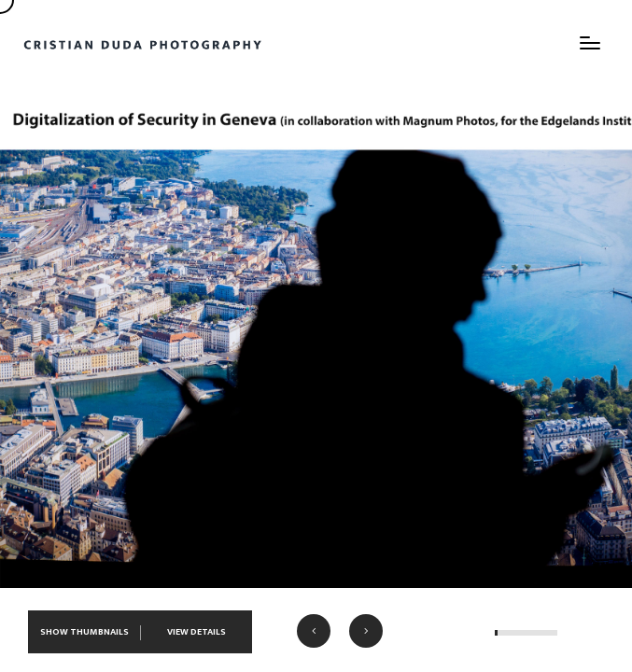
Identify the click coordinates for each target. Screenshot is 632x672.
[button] (314, 631)
